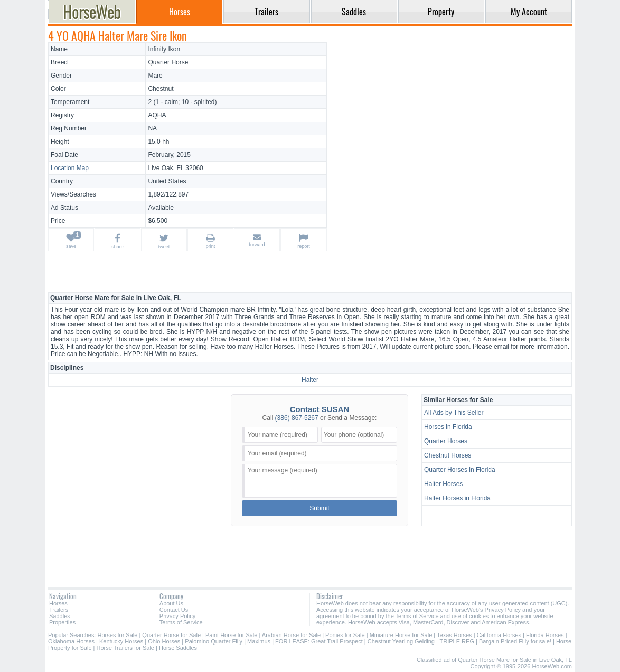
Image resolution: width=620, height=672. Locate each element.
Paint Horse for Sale (231, 635)
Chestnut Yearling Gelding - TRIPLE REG (421, 641)
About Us (171, 603)
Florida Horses (545, 635)
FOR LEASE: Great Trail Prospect (319, 641)
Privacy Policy (177, 616)
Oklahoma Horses (71, 641)
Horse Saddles (178, 648)
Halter (310, 380)
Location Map (70, 168)
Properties (62, 622)
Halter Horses (443, 484)
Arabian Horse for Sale (291, 635)
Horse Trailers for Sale (125, 648)
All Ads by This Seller (454, 413)
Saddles (60, 616)
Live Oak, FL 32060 (175, 168)
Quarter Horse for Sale (171, 635)
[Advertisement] (451, 116)
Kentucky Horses (121, 641)
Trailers (59, 610)
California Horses (499, 635)
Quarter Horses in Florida (460, 470)
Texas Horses (454, 635)
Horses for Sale (118, 635)
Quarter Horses (446, 441)
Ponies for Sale (345, 635)
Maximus (259, 641)
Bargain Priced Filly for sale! (515, 641)
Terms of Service (181, 622)
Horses (58, 603)
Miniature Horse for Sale (401, 635)
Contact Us (174, 610)
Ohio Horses (164, 641)
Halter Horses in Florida (457, 498)
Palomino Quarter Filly (214, 641)
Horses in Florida (448, 427)
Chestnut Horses (448, 455)
